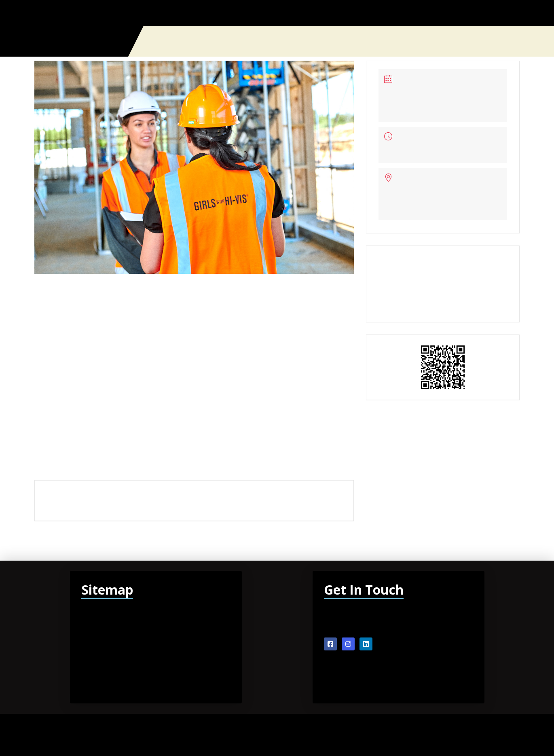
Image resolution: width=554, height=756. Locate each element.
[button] (516, 41)
